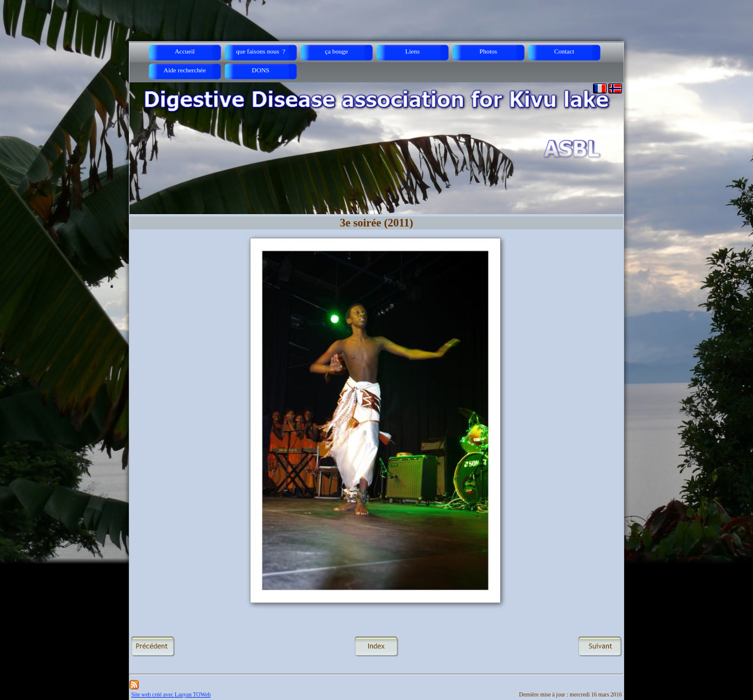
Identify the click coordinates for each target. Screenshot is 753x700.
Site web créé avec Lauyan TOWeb (171, 694)
